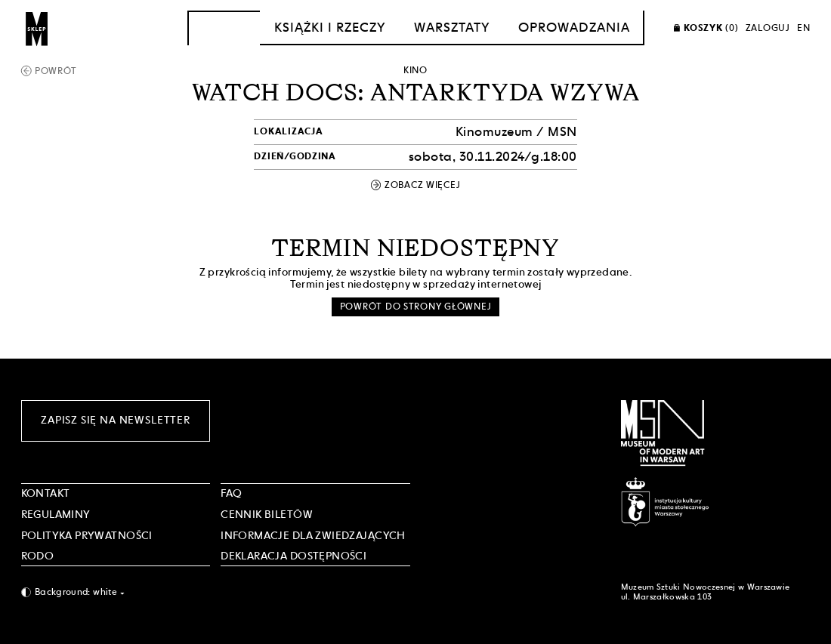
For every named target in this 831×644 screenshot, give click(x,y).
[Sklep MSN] (37, 28)
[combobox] (116, 592)
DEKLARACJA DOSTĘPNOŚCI (293, 556)
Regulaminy (56, 514)
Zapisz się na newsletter (116, 420)
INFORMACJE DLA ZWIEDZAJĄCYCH (313, 535)
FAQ (231, 493)
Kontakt (46, 493)
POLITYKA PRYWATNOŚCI (87, 535)
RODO (38, 556)
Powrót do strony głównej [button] (416, 306)
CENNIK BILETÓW (267, 514)
